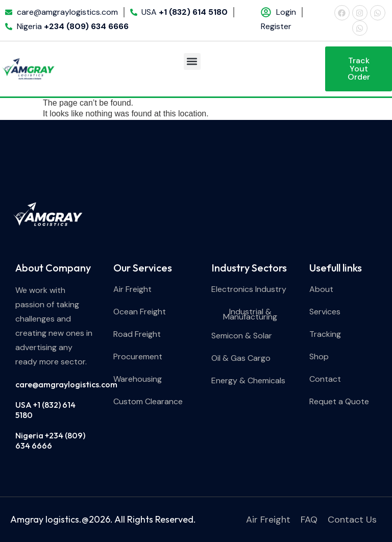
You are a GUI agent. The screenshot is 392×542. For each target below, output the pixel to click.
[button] (192, 61)
